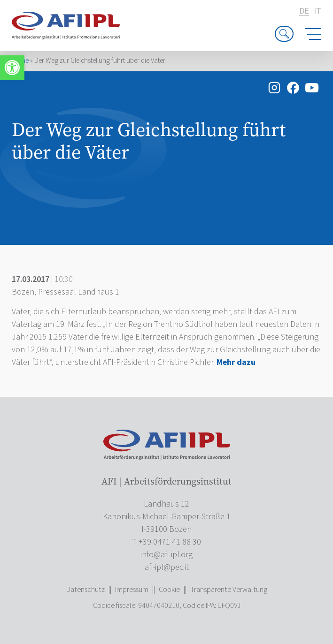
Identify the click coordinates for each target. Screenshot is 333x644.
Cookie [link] (169, 590)
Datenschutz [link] (85, 590)
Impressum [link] (132, 590)
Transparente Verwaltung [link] (229, 590)
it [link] (318, 11)
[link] (12, 68)
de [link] (304, 11)
